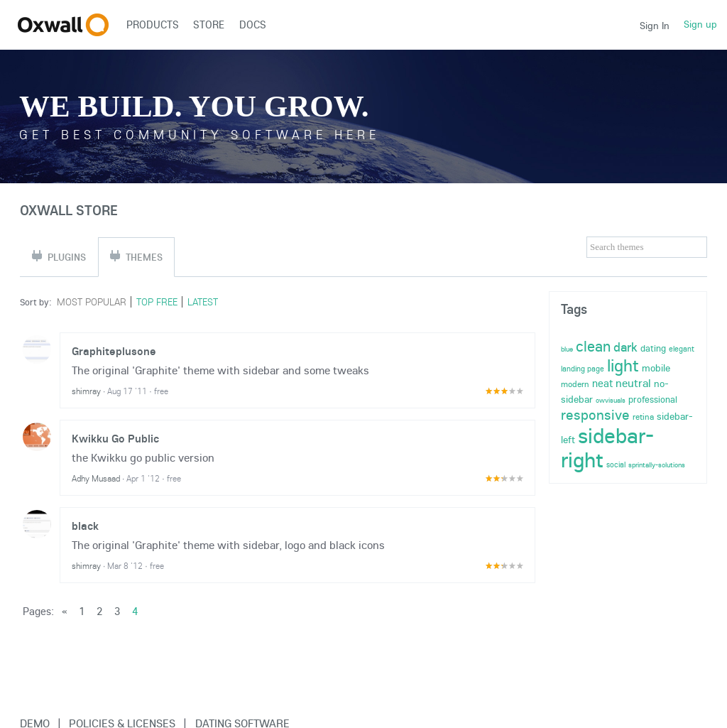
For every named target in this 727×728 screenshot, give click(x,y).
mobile (656, 368)
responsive (595, 414)
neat (602, 383)
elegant (682, 349)
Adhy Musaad (96, 478)
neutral (633, 383)
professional (653, 399)
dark (625, 347)
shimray (86, 391)
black (85, 526)
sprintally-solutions (657, 465)
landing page (583, 369)
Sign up (700, 24)
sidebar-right (607, 447)
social (616, 464)
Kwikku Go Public (115, 438)
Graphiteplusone (114, 351)
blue (567, 349)
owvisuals (611, 400)
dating (653, 348)
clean (593, 346)
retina (643, 417)
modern (575, 384)
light (623, 365)
